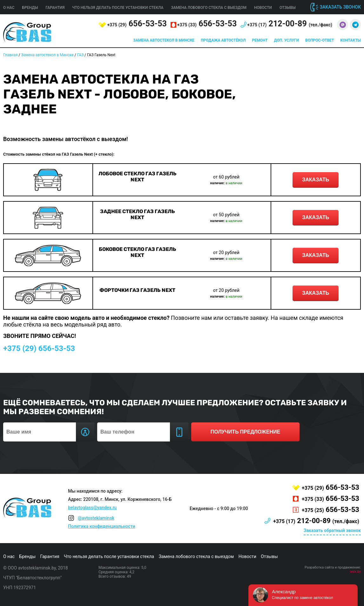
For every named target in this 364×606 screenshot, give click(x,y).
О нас (9, 8)
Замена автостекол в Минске (164, 40)
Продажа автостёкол (223, 40)
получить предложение (245, 432)
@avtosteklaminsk (96, 518)
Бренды (30, 8)
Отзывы (288, 8)
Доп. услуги (286, 40)
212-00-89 (290, 24)
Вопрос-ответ (320, 40)
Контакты (351, 40)
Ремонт (260, 40)
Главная (10, 55)
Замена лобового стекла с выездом (209, 8)
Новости (263, 8)
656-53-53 (137, 24)
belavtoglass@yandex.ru (92, 508)
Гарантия (55, 8)
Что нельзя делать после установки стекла (118, 8)
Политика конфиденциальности (101, 526)
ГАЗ (81, 55)
